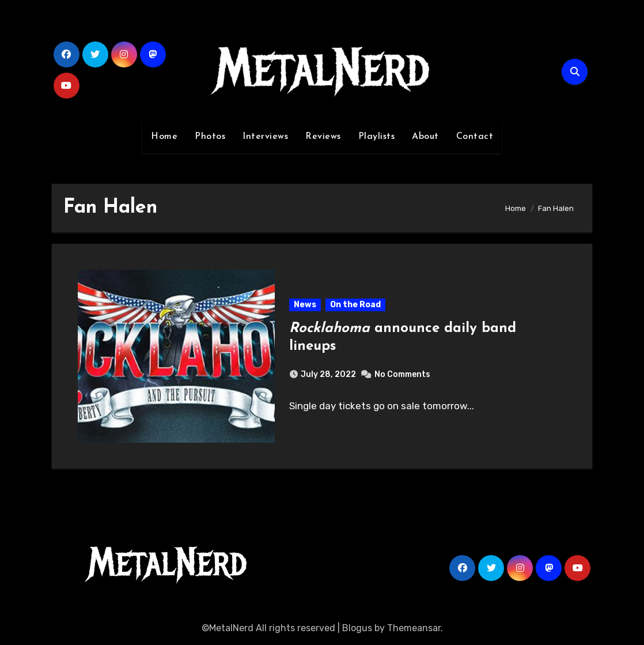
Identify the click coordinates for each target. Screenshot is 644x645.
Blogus (357, 628)
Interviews (265, 137)
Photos (210, 137)
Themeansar (414, 628)
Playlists (377, 137)
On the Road (355, 305)
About (425, 137)
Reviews (323, 137)
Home (164, 137)
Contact (475, 137)
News (305, 305)
